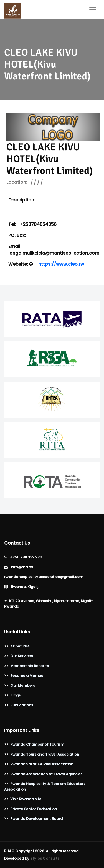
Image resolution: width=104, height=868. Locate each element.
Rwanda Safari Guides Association (42, 764)
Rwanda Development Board (36, 819)
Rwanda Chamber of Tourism (37, 744)
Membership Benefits (30, 666)
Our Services (21, 656)
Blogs (15, 695)
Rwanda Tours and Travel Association (45, 754)
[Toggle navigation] (93, 10)
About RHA (20, 646)
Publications (22, 705)
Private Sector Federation (34, 809)
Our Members (23, 686)
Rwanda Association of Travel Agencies (46, 774)
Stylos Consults (45, 858)
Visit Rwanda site (26, 799)
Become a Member (27, 676)
